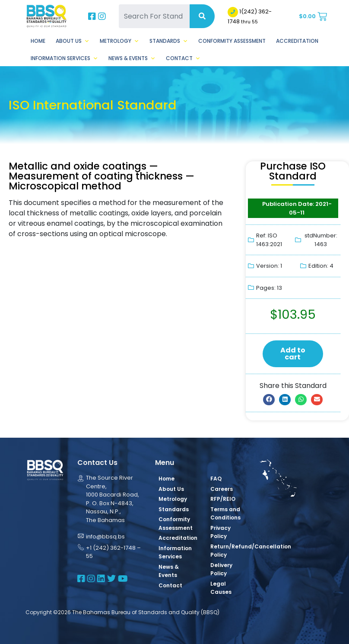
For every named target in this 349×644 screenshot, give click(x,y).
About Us (73, 41)
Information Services (64, 58)
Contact (183, 58)
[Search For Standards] (154, 16)
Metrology (119, 41)
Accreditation (297, 41)
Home (38, 41)
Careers (222, 489)
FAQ (216, 479)
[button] (269, 400)
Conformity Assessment (232, 41)
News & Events (132, 58)
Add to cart (293, 354)
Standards (169, 41)
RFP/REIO (223, 499)
